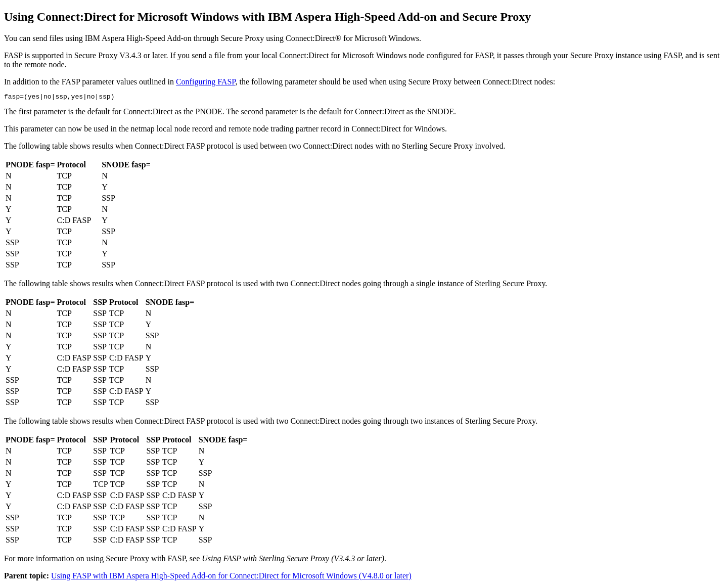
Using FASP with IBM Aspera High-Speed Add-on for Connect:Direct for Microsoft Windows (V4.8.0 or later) (231, 577)
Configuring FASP (206, 82)
